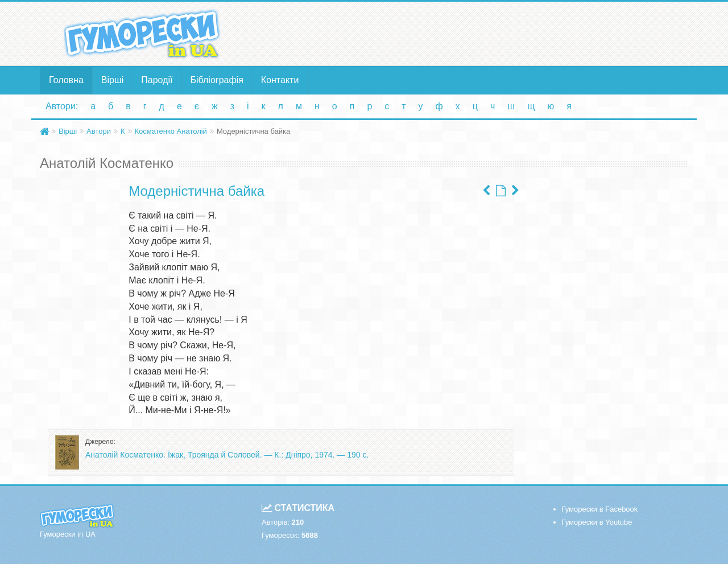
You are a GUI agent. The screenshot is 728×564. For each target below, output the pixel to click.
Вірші (113, 80)
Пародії (157, 80)
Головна (66, 80)
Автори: (62, 106)
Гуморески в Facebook (600, 509)
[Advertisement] (475, 33)
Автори (99, 131)
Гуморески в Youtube (597, 522)
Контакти (280, 80)
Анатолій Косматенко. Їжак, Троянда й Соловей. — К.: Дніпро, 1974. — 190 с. (227, 455)
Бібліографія (217, 80)
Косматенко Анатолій (171, 131)
